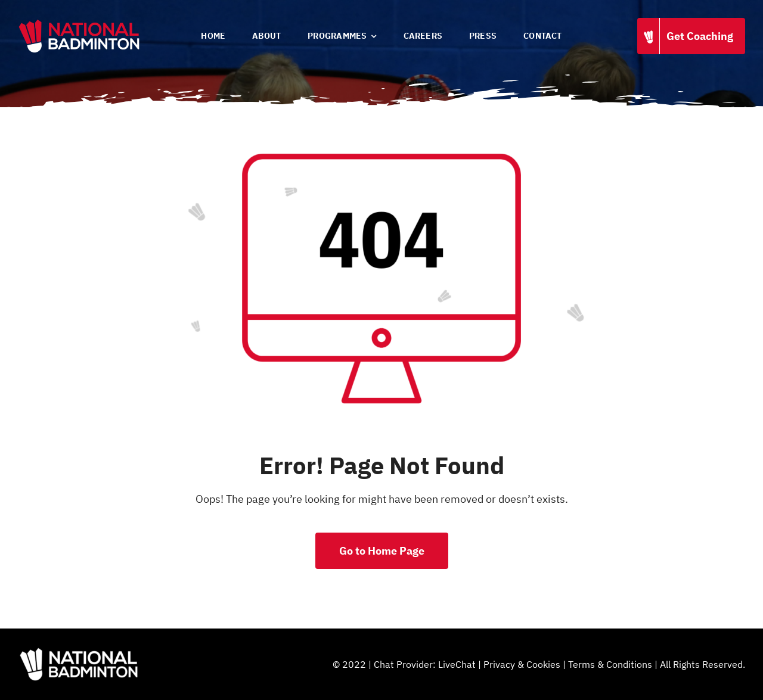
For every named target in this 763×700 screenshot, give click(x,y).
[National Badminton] (79, 23)
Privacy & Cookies (522, 664)
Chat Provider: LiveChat (425, 664)
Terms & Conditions (610, 664)
